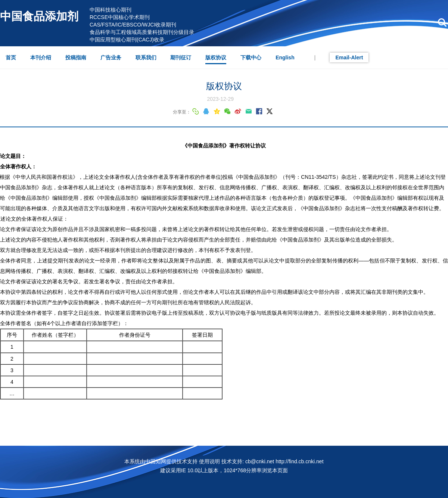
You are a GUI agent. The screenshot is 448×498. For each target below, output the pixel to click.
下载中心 (251, 57)
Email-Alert (349, 57)
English (285, 57)
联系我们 (146, 57)
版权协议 (216, 57)
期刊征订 (181, 57)
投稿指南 (76, 57)
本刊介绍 (41, 57)
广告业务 (111, 57)
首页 (11, 57)
